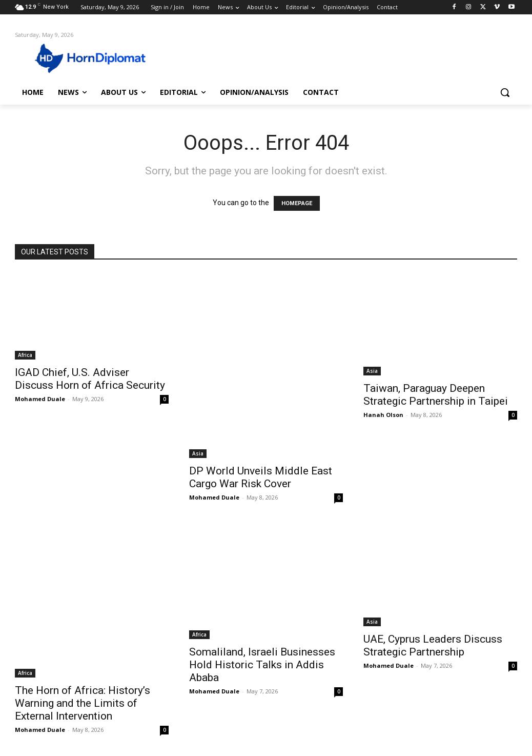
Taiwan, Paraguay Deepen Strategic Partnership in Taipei (436, 395)
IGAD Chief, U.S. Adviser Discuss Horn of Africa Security (90, 379)
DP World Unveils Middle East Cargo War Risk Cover (261, 477)
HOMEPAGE (297, 203)
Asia (198, 453)
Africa (25, 355)
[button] (505, 92)
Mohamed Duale (40, 399)
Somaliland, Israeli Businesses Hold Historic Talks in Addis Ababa (262, 665)
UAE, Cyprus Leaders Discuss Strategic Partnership (433, 645)
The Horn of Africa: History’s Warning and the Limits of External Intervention (83, 703)
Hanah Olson (383, 415)
